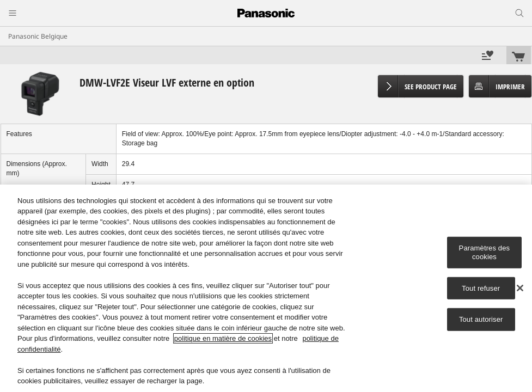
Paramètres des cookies (485, 252)
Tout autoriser (481, 319)
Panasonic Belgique (38, 36)
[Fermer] (520, 288)
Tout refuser (481, 288)
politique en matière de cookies (223, 338)
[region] (266, 288)
